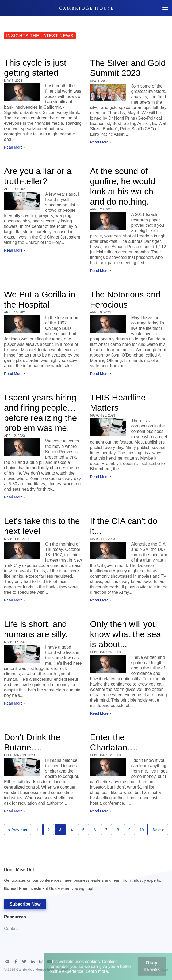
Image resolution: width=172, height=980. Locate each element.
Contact (11, 928)
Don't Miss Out (83, 881)
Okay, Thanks (140, 970)
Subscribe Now (25, 904)
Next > (158, 830)
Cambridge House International (42, 969)
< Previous (18, 830)
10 (142, 830)
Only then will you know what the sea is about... (126, 634)
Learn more (100, 974)
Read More (14, 147)
